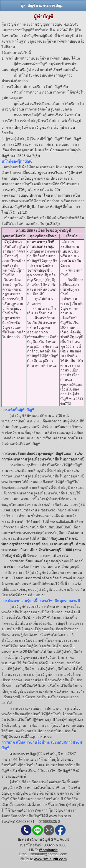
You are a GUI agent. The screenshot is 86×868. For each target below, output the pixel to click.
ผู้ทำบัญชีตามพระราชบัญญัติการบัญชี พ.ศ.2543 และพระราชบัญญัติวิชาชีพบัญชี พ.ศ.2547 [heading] (43, 6)
